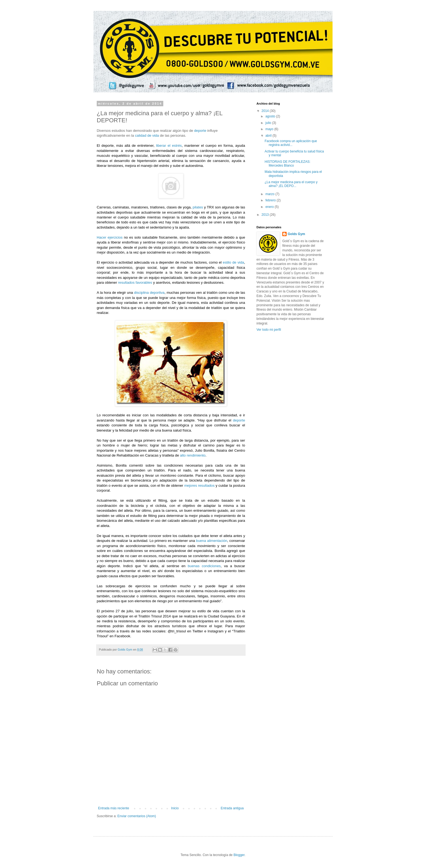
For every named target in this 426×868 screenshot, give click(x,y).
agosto (271, 116)
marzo (270, 194)
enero (270, 207)
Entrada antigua (232, 808)
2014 (266, 111)
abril (269, 136)
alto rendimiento (193, 455)
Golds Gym (296, 234)
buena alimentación (212, 541)
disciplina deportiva (149, 293)
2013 (266, 215)
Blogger (239, 855)
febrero (271, 200)
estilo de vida (233, 262)
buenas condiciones (204, 566)
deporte (200, 131)
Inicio (175, 808)
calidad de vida (147, 135)
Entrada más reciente (114, 808)
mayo (270, 129)
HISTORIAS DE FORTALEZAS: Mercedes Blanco (288, 164)
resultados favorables (135, 282)
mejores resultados (199, 485)
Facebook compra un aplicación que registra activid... (291, 143)
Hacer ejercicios (110, 237)
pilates (198, 207)
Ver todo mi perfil (269, 330)
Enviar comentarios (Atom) (137, 816)
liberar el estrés (169, 146)
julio (269, 123)
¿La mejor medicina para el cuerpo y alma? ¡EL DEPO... (291, 184)
